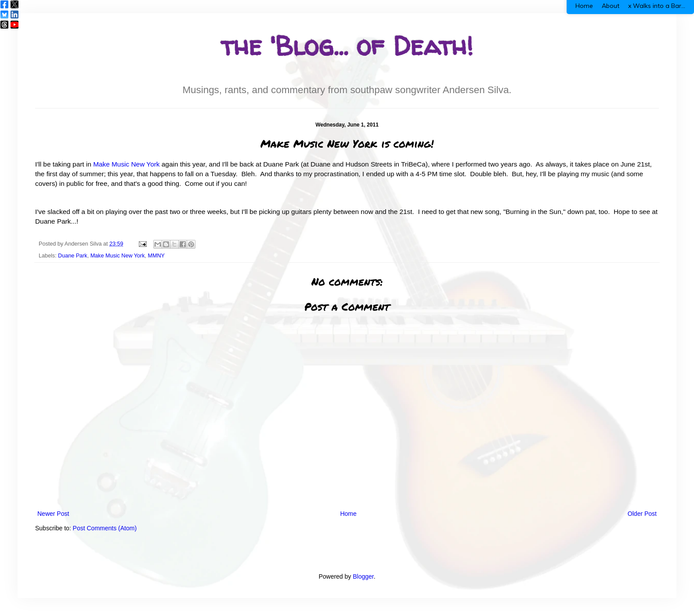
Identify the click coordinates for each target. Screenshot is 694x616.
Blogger (363, 576)
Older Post (642, 514)
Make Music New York (126, 164)
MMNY (156, 256)
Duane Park (73, 256)
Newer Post (53, 514)
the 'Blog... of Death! (347, 46)
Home (348, 514)
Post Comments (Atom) (105, 528)
